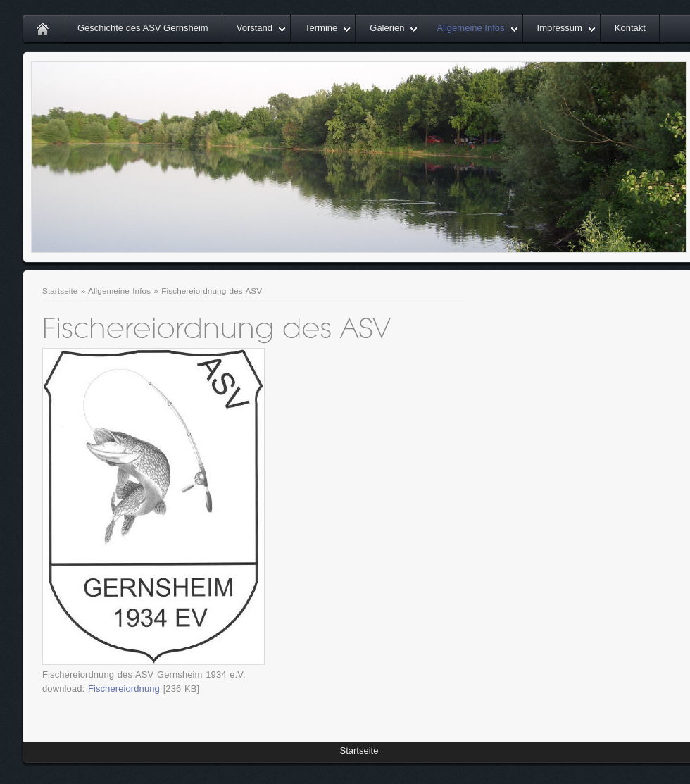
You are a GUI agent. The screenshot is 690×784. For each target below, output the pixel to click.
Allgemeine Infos (470, 28)
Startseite (60, 291)
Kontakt (630, 28)
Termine (321, 28)
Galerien (387, 28)
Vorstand (255, 28)
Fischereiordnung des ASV (212, 291)
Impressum (560, 28)
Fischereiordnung (124, 689)
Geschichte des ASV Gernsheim (143, 28)
